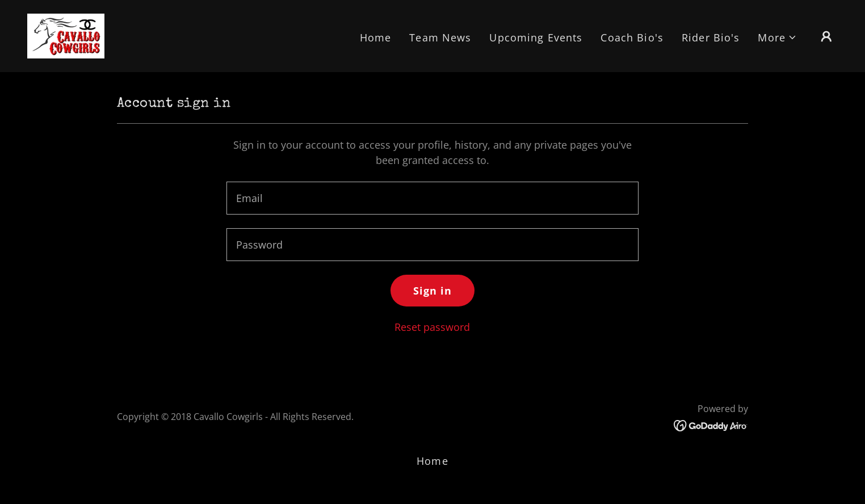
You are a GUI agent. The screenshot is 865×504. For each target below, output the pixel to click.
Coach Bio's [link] (632, 37)
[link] (66, 35)
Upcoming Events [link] (536, 37)
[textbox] (432, 198)
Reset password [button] (432, 327)
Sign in (433, 291)
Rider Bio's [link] (711, 37)
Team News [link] (440, 37)
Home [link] (376, 37)
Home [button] (432, 461)
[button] (777, 38)
